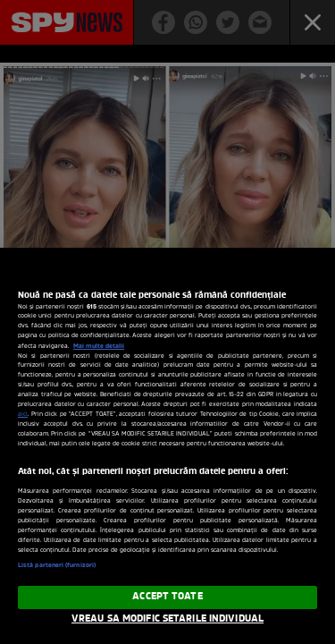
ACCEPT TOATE (167, 597)
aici (23, 415)
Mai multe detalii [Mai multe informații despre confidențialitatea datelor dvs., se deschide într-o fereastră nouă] (99, 346)
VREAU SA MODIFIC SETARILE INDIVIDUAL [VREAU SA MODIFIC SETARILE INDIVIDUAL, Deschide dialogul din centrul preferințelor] (167, 619)
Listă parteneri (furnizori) (57, 565)
